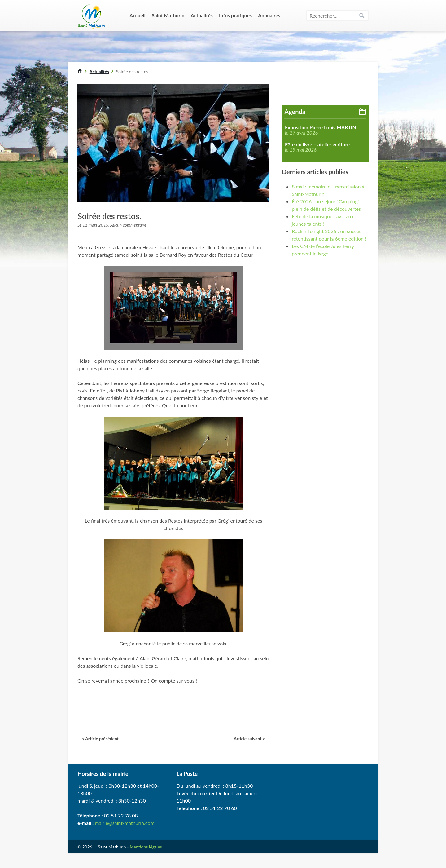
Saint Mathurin (168, 15)
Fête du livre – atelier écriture (317, 144)
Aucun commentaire (128, 225)
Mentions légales (146, 847)
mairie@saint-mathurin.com (125, 823)
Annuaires (269, 15)
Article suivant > (249, 739)
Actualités (202, 15)
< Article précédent (100, 739)
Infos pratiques (235, 15)
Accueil (138, 15)
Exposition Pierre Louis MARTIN (321, 127)
